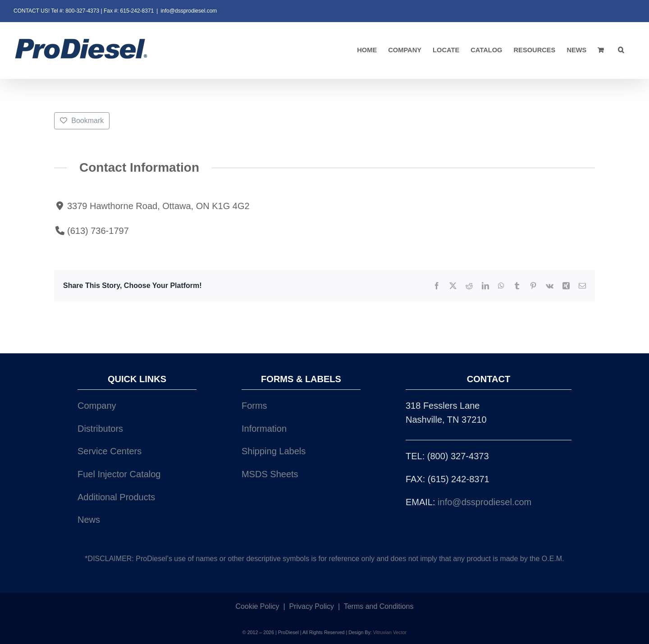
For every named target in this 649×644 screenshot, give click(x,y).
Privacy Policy (311, 606)
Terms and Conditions (379, 606)
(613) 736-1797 (98, 230)
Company (97, 406)
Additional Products (116, 497)
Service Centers (110, 451)
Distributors (100, 429)
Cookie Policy (258, 606)
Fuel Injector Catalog (119, 474)
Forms (254, 406)
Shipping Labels (274, 451)
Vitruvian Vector (390, 632)
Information (264, 429)
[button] (621, 50)
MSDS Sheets (270, 474)
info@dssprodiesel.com (189, 11)
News (89, 520)
